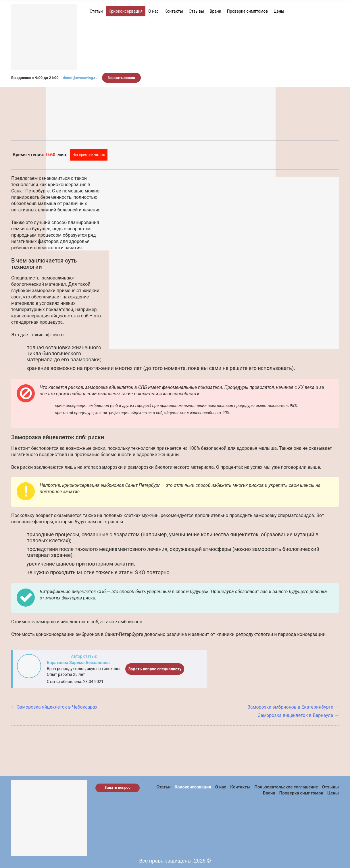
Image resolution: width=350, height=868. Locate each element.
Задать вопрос (118, 787)
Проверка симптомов (247, 11)
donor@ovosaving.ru (80, 78)
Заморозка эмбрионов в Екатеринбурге (290, 707)
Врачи (216, 11)
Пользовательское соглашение (286, 787)
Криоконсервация (126, 11)
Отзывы (196, 11)
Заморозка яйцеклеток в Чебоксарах (57, 707)
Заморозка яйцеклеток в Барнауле (295, 715)
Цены (279, 11)
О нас (153, 11)
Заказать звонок (121, 78)
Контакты (174, 11)
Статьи (96, 11)
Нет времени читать (89, 155)
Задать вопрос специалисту (155, 669)
